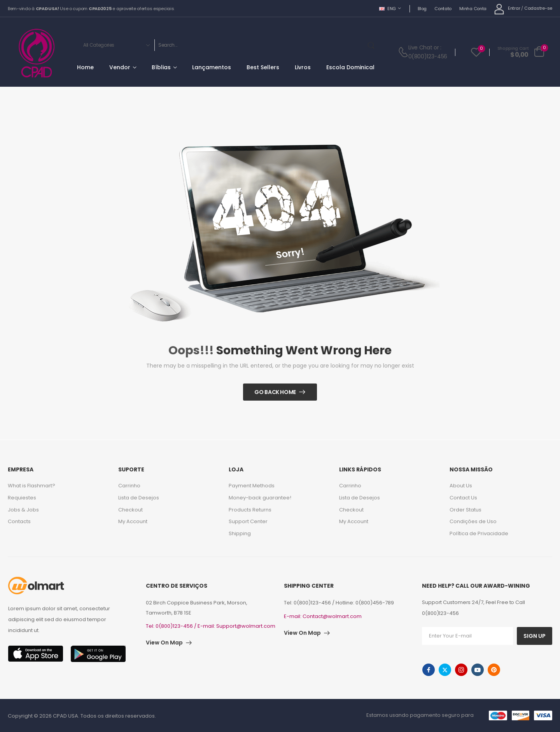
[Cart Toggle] (521, 52)
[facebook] (429, 670)
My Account (133, 521)
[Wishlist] (476, 52)
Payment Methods (252, 486)
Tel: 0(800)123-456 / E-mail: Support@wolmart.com (211, 626)
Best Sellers (263, 67)
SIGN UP (535, 636)
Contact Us (463, 498)
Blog (422, 9)
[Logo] (37, 53)
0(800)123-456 (428, 56)
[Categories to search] (115, 45)
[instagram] (461, 670)
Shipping (240, 533)
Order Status (465, 510)
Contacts (19, 521)
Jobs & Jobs (23, 510)
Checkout (130, 510)
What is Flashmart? (31, 486)
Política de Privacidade (479, 533)
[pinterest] (494, 670)
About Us (461, 486)
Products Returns (250, 510)
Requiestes (22, 498)
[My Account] (507, 9)
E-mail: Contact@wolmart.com (323, 616)
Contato (443, 9)
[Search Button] (373, 45)
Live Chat (420, 47)
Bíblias (161, 67)
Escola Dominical (350, 67)
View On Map (164, 643)
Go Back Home (275, 392)
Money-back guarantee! (260, 498)
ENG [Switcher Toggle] (388, 9)
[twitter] (445, 670)
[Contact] (403, 52)
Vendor (120, 67)
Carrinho (129, 486)
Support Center (248, 521)
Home (85, 67)
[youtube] (478, 670)
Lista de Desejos (139, 498)
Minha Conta (473, 9)
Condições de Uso (473, 521)
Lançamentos (212, 67)
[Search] (259, 45)
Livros (303, 67)
